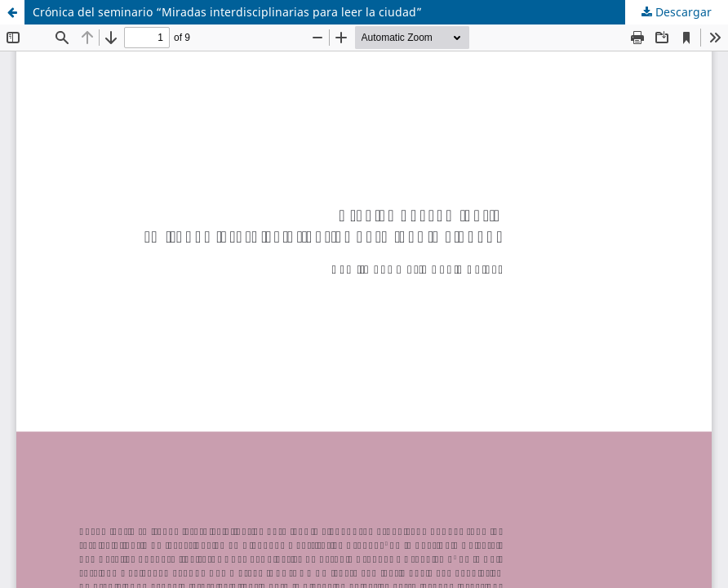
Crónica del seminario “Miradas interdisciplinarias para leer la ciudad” (227, 12)
